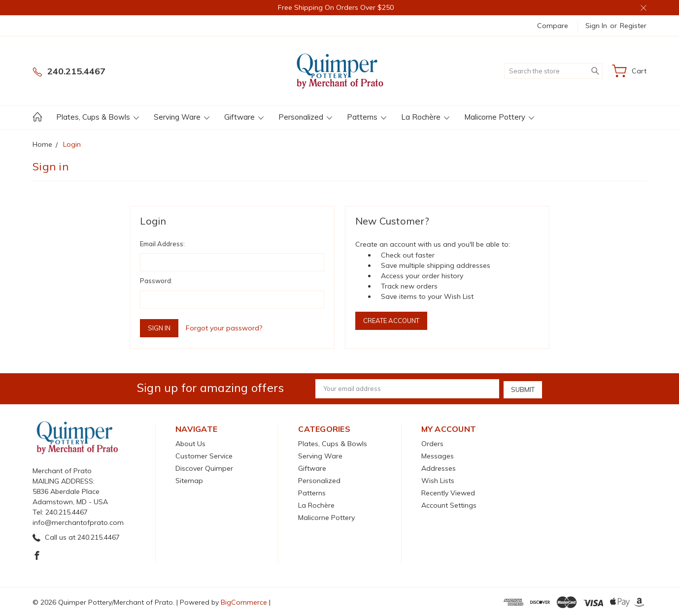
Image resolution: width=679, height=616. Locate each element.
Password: (156, 281)
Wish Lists (438, 480)
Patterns (367, 117)
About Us (190, 443)
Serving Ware (182, 117)
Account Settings (449, 504)
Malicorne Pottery (499, 117)
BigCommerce (244, 601)
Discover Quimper (204, 467)
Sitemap (189, 480)
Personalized (305, 117)
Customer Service (204, 455)
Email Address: (162, 244)
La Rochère (425, 117)
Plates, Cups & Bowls (98, 117)
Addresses (439, 467)
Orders (432, 443)
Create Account (391, 321)
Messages (438, 455)
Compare (553, 26)
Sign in (596, 26)
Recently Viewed (448, 492)
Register (633, 26)
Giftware (244, 117)
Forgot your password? (224, 328)
